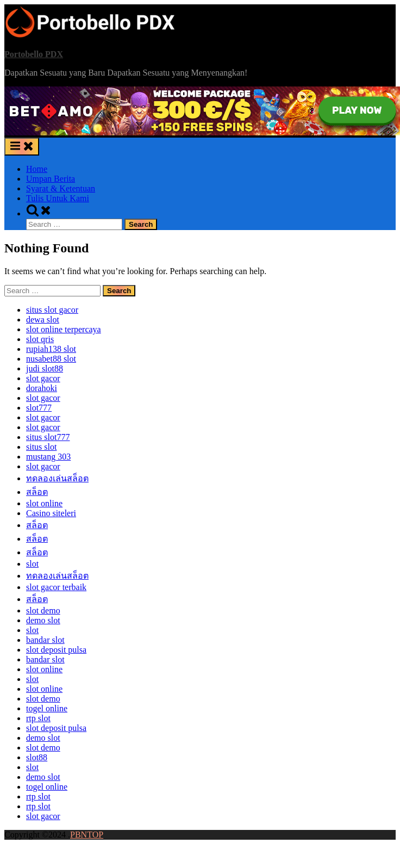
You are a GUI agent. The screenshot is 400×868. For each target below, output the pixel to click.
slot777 (39, 408)
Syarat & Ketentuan (61, 188)
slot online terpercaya (64, 329)
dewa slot (43, 320)
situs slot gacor (52, 310)
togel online (47, 708)
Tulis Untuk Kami (58, 198)
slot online (44, 503)
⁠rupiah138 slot (51, 349)
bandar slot (45, 640)
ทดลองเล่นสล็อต (57, 478)
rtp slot (38, 718)
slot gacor (43, 378)
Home (37, 169)
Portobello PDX (34, 54)
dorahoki (42, 388)
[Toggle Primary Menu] (22, 147)
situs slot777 (48, 437)
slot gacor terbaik (56, 587)
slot (32, 564)
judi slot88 (45, 368)
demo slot (43, 620)
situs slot (41, 447)
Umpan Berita (51, 179)
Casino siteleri (51, 513)
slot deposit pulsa (56, 650)
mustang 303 (48, 457)
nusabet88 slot (51, 359)
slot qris (40, 339)
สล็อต (37, 492)
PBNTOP (87, 835)
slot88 (37, 757)
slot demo (43, 610)
